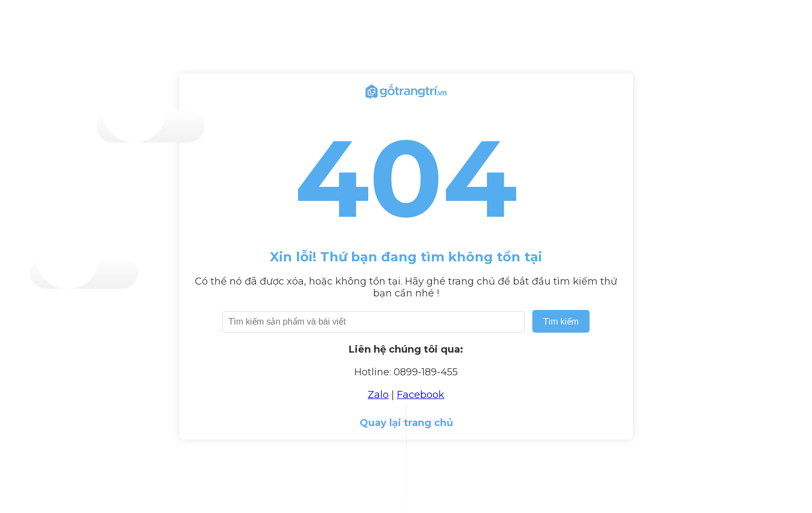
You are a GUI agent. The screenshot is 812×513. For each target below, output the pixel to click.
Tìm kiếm (561, 322)
